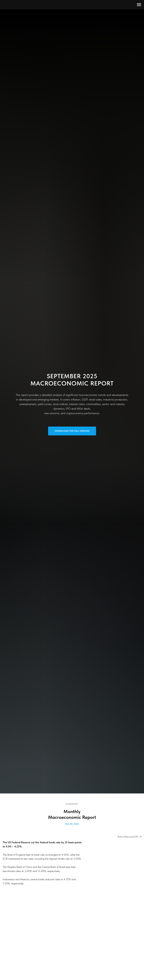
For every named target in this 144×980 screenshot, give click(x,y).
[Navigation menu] (139, 5)
